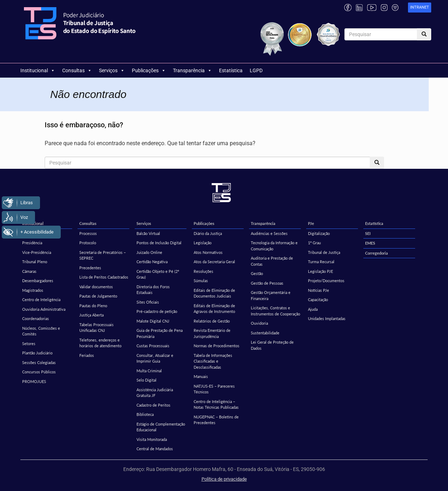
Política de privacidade (224, 479)
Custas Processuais (153, 346)
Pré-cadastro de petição (157, 311)
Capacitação (318, 299)
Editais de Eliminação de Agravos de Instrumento (214, 309)
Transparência (192, 70)
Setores (29, 343)
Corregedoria (377, 253)
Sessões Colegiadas (39, 362)
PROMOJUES (34, 381)
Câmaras (29, 271)
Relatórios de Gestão (212, 321)
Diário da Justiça (208, 233)
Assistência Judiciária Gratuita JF (155, 393)
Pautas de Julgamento (98, 296)
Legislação (203, 243)
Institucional (38, 70)
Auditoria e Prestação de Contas (272, 261)
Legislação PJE (320, 271)
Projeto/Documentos (326, 281)
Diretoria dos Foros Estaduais (153, 290)
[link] (420, 8)
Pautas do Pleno (93, 306)
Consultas (77, 70)
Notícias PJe (318, 290)
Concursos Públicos (39, 372)
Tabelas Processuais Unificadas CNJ (96, 328)
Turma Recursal (321, 262)
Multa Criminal (149, 371)
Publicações (149, 70)
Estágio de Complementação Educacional (161, 427)
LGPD (256, 70)
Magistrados (33, 290)
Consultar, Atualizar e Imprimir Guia (155, 358)
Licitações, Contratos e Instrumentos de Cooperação (275, 311)
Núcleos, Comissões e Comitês (41, 331)
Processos (88, 233)
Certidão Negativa (152, 262)
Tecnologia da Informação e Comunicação (274, 246)
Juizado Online (149, 252)
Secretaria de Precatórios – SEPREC (103, 255)
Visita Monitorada (152, 439)
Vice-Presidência (37, 252)
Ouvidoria (259, 323)
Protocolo (88, 243)
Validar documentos (96, 287)
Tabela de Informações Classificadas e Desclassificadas (213, 361)
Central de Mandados (155, 449)
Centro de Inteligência (41, 299)
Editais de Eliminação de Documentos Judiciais (214, 293)
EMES (370, 243)
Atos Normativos (208, 252)
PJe (311, 223)
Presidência (32, 243)
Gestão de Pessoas (267, 283)
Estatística (231, 70)
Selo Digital (146, 380)
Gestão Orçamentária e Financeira (271, 295)
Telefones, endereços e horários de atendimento (100, 343)
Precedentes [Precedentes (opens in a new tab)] (90, 268)
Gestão (257, 273)
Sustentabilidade (265, 333)
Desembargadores (38, 281)
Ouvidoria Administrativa (44, 309)
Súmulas (201, 281)
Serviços (112, 70)
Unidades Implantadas (327, 318)
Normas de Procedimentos (216, 346)
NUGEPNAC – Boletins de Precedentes (216, 420)
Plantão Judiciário (37, 353)
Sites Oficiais (148, 302)
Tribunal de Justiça (324, 252)
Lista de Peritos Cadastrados (104, 277)
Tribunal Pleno (35, 262)
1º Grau (314, 243)
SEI (368, 233)
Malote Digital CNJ (153, 321)
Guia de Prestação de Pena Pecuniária (160, 333)
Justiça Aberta (91, 315)
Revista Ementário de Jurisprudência (212, 333)
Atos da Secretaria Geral (214, 262)
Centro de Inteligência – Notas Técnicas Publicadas (216, 404)
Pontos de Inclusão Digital (159, 243)
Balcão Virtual (148, 233)
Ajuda (313, 309)
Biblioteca (145, 414)
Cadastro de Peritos (153, 405)
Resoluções (203, 271)
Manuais (201, 376)
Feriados (87, 355)
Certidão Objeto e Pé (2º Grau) (158, 274)
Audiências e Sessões (269, 233)
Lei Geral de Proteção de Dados (272, 345)
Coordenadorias (36, 318)
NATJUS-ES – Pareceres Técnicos (214, 389)
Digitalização (319, 233)
